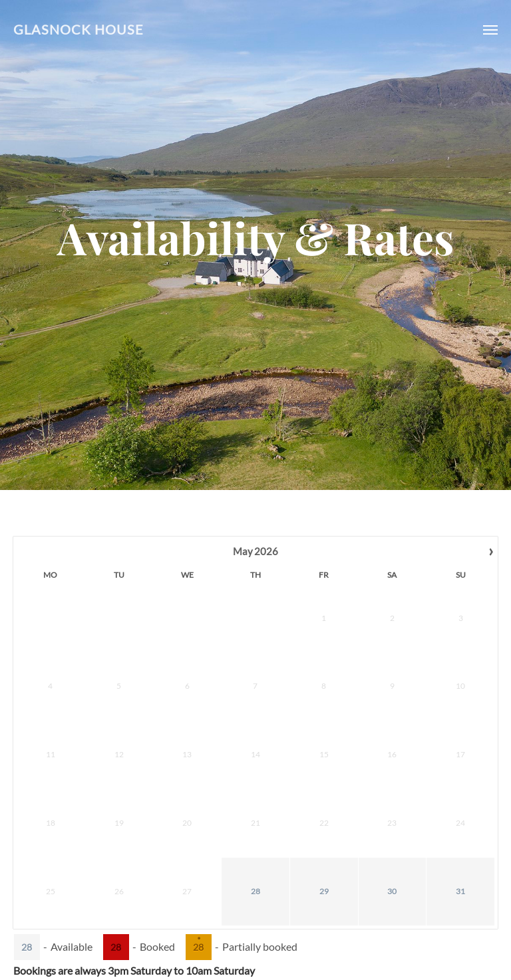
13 (444, 635)
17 (342, 669)
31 (237, 736)
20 (444, 669)
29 (169, 736)
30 (203, 736)
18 (376, 669)
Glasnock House (79, 30)
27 (444, 702)
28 (135, 736)
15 (274, 669)
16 (308, 669)
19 (410, 669)
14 (478, 635)
